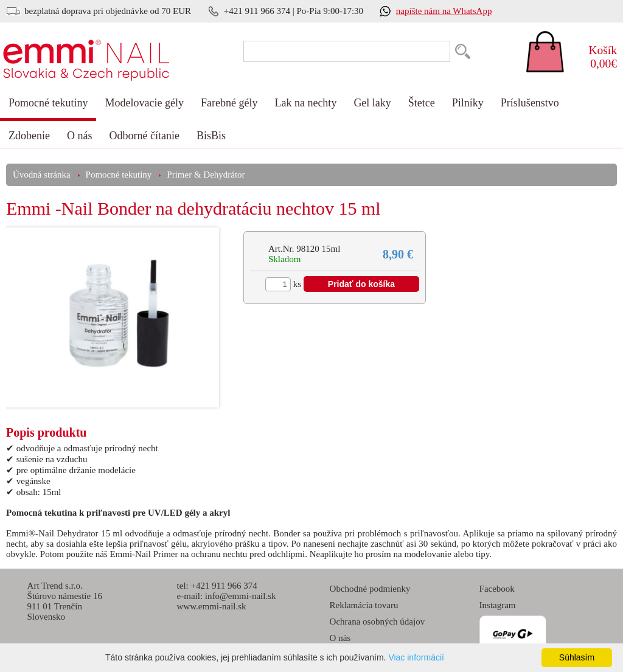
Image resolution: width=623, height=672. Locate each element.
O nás (80, 136)
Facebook (497, 589)
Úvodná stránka (42, 175)
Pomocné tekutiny (48, 103)
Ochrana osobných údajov (378, 622)
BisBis (211, 136)
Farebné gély (229, 103)
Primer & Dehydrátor (206, 175)
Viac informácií (416, 657)
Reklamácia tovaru (364, 605)
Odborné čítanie (144, 136)
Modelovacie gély (144, 103)
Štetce (422, 103)
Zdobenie (29, 136)
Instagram (498, 605)
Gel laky (372, 103)
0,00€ (596, 57)
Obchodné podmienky (370, 589)
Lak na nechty (305, 103)
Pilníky (468, 103)
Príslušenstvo (530, 103)
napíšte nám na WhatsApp (444, 11)
